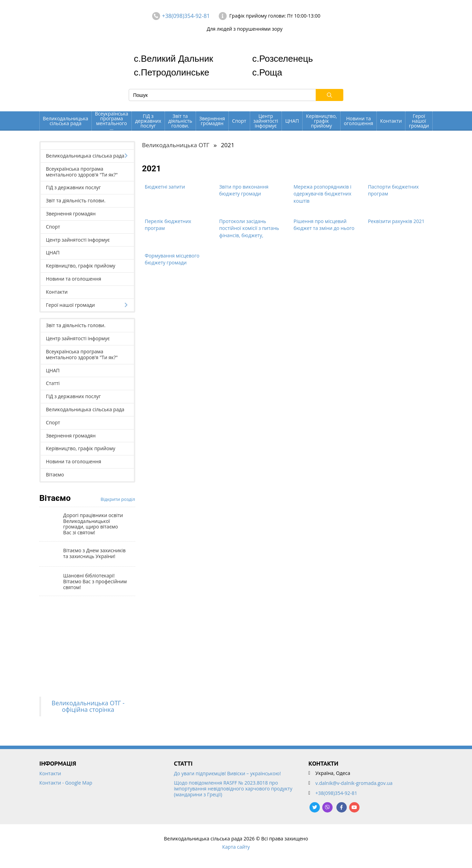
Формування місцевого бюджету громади (172, 259)
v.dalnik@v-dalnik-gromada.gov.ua (354, 783)
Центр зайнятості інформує (266, 121)
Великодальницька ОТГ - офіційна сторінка (88, 706)
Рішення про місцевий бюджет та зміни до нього (324, 225)
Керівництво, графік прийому (322, 121)
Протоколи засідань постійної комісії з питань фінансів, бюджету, (249, 228)
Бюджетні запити (165, 187)
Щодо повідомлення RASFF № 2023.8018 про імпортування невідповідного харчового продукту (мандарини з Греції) (233, 789)
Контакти (391, 121)
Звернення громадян (212, 121)
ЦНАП (292, 121)
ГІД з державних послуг (148, 121)
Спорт (239, 121)
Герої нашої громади (419, 121)
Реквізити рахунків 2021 (396, 221)
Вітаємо (55, 475)
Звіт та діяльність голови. (180, 121)
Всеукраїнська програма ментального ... (112, 121)
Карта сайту (236, 847)
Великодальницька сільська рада (65, 121)
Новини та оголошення (358, 121)
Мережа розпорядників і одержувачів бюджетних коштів (323, 194)
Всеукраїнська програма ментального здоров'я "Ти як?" (82, 172)
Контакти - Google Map (66, 783)
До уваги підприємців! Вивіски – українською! (227, 774)
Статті (53, 383)
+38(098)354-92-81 (186, 16)
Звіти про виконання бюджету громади (244, 190)
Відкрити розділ (118, 499)
